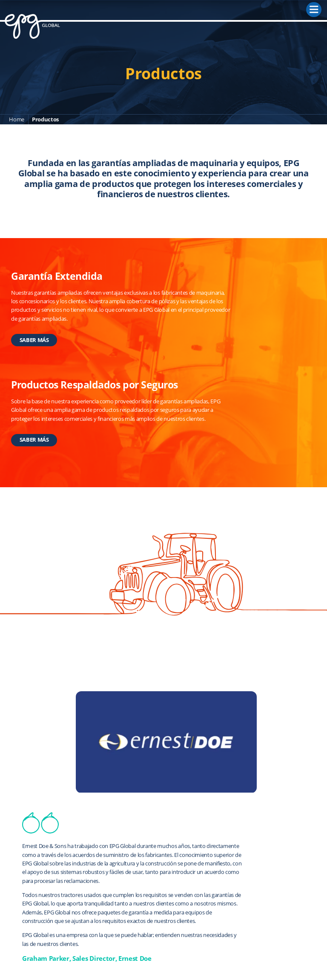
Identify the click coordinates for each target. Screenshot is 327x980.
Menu (316, 8)
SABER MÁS (34, 340)
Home (17, 119)
